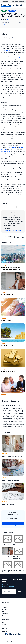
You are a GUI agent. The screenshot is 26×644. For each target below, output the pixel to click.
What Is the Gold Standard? (9, 371)
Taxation (4, 293)
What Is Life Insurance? (8, 320)
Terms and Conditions (11, 642)
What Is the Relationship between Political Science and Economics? (11, 268)
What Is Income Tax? (8, 504)
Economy (4, 265)
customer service (6, 152)
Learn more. (19, 2)
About (4, 622)
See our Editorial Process (7, 237)
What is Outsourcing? (19, 570)
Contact (4, 624)
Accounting (5, 614)
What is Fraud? (17, 545)
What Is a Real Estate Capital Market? (13, 456)
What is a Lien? (6, 545)
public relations (12, 147)
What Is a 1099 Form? (7, 295)
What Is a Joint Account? (8, 397)
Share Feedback (19, 237)
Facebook (5, 631)
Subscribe (13, 523)
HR (3, 611)
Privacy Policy (4, 642)
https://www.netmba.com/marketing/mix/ (12, 231)
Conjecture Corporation (15, 640)
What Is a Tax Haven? (7, 346)
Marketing (5, 609)
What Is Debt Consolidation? (11, 480)
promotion (7, 50)
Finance (3, 318)
